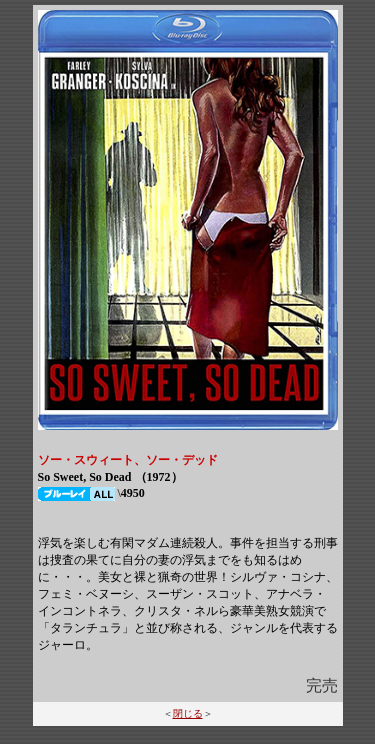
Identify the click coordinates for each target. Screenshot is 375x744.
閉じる (188, 713)
